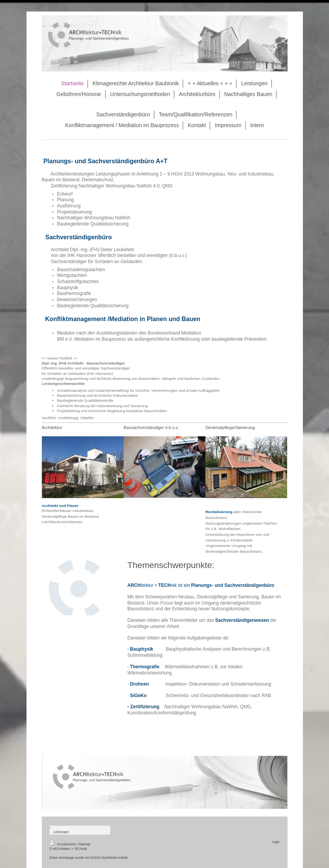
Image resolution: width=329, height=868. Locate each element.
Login (276, 842)
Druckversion (63, 844)
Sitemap (85, 844)
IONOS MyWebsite (103, 858)
